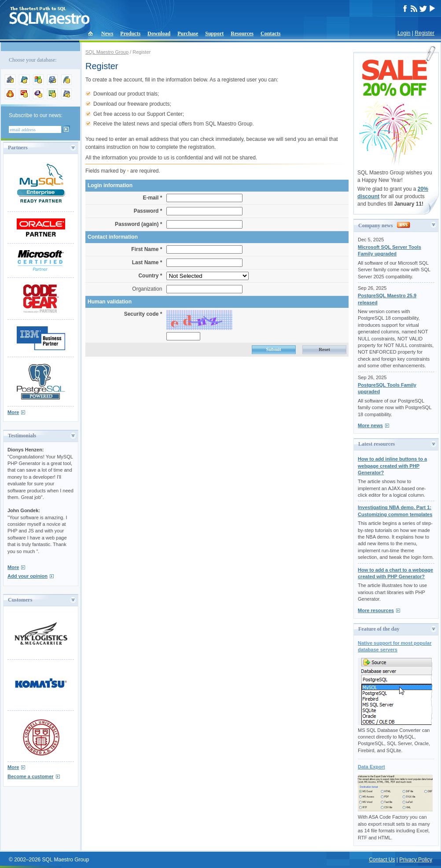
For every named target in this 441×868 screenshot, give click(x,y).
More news (370, 425)
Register (424, 33)
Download (159, 33)
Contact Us (382, 860)
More (13, 412)
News (107, 33)
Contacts (270, 33)
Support (214, 33)
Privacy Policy (416, 860)
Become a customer (31, 776)
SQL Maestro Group (107, 52)
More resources (376, 610)
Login (404, 33)
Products (130, 33)
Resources (242, 33)
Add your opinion (28, 576)
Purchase (188, 33)
